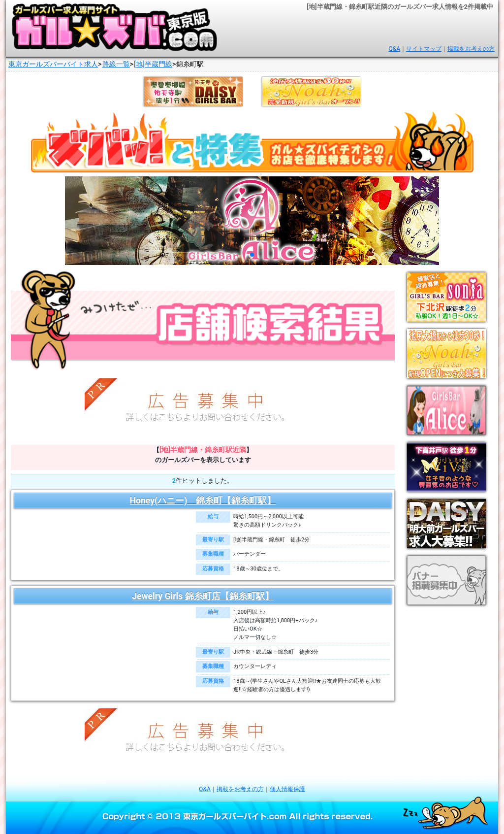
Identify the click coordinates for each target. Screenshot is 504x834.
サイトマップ (424, 49)
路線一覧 (116, 64)
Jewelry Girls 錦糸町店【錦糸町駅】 (203, 596)
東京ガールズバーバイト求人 (53, 64)
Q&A (394, 49)
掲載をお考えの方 (471, 49)
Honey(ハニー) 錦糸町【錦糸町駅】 (203, 500)
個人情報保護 (287, 789)
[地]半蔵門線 (153, 64)
